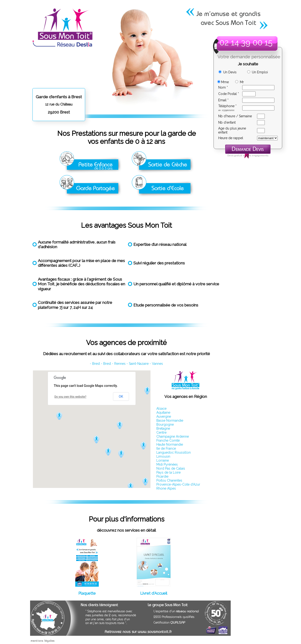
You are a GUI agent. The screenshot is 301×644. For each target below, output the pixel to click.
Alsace (161, 408)
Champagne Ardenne (173, 436)
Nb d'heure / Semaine (235, 116)
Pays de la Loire (168, 472)
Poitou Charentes (169, 480)
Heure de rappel (231, 138)
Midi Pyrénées (167, 464)
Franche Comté (168, 440)
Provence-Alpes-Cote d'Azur (178, 484)
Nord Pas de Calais (171, 468)
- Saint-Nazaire (138, 364)
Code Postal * (229, 94)
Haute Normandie (170, 444)
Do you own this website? (71, 397)
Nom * (223, 87)
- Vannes (156, 364)
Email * (223, 100)
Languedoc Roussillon (174, 452)
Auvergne (164, 416)
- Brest (95, 364)
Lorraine (163, 460)
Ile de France (166, 448)
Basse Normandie (170, 420)
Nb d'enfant (227, 122)
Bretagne (163, 428)
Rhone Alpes (166, 488)
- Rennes (119, 364)
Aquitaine (163, 412)
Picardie (162, 476)
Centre (161, 432)
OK (121, 397)
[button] (60, 416)
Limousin (163, 456)
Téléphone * (227, 106)
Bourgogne (165, 424)
